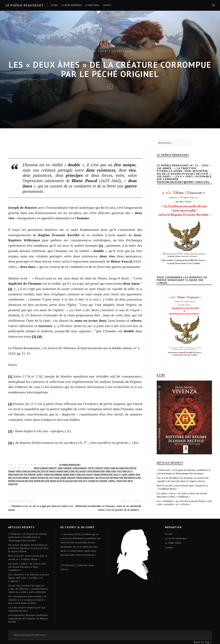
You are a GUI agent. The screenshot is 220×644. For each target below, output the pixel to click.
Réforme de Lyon (132, 478)
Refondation (117, 478)
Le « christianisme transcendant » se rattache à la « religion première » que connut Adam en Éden (27, 600)
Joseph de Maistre (39, 478)
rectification (102, 478)
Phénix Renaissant (85, 478)
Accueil (54, 5)
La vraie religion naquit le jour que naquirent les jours (27, 609)
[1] (101, 245)
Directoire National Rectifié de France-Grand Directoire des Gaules (51, 471)
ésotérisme (30, 474)
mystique (54, 478)
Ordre (63, 478)
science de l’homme (98, 481)
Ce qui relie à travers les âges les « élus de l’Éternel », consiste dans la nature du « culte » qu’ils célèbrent (28, 589)
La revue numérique (72, 5)
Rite (85, 481)
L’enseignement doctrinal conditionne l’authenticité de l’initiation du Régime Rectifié (28, 618)
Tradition (121, 481)
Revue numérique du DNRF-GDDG (30, 635)
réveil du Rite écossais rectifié (66, 481)
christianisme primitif (45, 468)
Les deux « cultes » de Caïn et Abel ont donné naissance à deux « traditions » (182, 495)
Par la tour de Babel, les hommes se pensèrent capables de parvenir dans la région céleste (183, 479)
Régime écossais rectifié (21, 481)
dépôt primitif (96, 468)
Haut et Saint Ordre (124, 474)
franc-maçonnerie (53, 474)
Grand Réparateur (103, 474)
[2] (10, 289)
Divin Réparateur (96, 471)
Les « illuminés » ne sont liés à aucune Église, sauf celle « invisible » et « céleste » (184, 503)
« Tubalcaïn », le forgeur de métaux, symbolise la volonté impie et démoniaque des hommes (184, 472)
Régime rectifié (42, 481)
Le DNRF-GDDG (92, 5)
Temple (112, 481)
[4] (39, 336)
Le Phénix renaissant (24, 5)
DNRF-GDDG (111, 471)
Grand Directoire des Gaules (78, 474)
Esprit (40, 474)
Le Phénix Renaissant (70, 465)
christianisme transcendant (72, 468)
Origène (71, 478)
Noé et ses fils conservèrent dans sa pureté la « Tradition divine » (182, 487)
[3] (34, 336)
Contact (107, 5)
